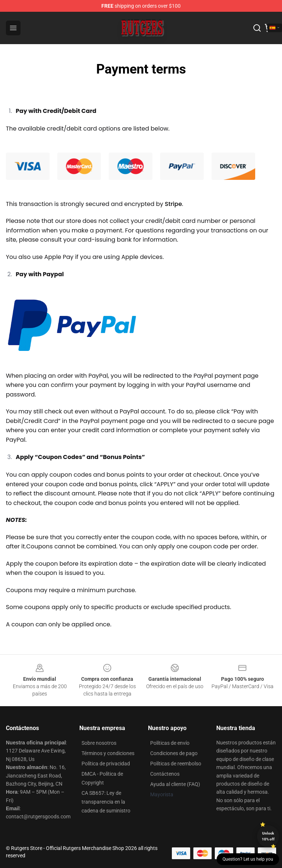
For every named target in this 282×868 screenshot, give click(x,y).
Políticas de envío (170, 743)
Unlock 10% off (268, 836)
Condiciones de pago (174, 753)
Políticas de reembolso (176, 764)
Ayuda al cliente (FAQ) (175, 784)
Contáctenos (165, 774)
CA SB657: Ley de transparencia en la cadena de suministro (106, 802)
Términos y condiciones (108, 753)
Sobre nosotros (99, 743)
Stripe (173, 204)
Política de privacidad (106, 764)
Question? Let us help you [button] (248, 859)
